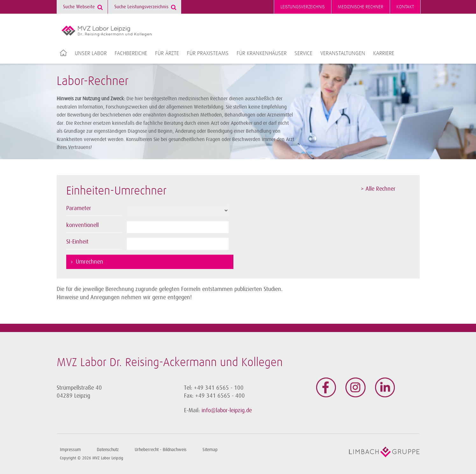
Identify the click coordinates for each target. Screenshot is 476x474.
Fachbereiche (131, 53)
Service (303, 53)
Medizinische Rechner (361, 7)
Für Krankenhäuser (262, 53)
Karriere (384, 53)
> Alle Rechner (378, 189)
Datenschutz (108, 450)
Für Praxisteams (208, 53)
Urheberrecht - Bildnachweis (161, 450)
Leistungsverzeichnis (303, 7)
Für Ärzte (167, 53)
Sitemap (210, 450)
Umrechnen (89, 262)
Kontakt (405, 7)
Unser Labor (91, 53)
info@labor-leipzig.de (227, 410)
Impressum (70, 450)
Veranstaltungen (343, 53)
